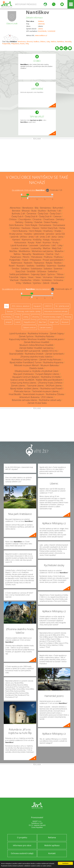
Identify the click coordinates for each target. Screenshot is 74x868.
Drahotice (15, 228)
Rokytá (49, 263)
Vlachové (14, 280)
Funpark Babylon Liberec (47, 374)
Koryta (31, 242)
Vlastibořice (26, 280)
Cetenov (57, 216)
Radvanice (39, 263)
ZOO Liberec (47, 397)
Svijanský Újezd (38, 274)
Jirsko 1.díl (34, 237)
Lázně (18, 322)
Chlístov (43, 42)
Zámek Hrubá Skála (37, 403)
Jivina (54, 237)
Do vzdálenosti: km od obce (28, 190)
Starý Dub (20, 271)
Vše (6, 306)
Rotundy (68, 317)
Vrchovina (58, 280)
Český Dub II (17, 216)
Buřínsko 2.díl (18, 214)
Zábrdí (46, 283)
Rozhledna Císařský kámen (25, 360)
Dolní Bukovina (16, 225)
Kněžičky (37, 240)
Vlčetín (37, 280)
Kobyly (46, 240)
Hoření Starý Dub (49, 228)
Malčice (53, 42)
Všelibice (41, 21)
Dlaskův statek (36, 368)
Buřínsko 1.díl (54, 211)
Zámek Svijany (57, 333)
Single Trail (54, 322)
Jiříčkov (24, 237)
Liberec (41, 29)
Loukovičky (36, 248)
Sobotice (48, 269)
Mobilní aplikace (52, 845)
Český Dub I (55, 214)
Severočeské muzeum (34, 394)
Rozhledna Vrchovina (38, 333)
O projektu (22, 837)
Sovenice (58, 269)
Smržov (16, 269)
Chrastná (37, 219)
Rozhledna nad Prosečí (51, 388)
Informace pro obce (22, 845)
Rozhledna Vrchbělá (51, 377)
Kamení (16, 240)
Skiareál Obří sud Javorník (28, 351)
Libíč (54, 245)
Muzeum (65, 322)
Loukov (15, 248)
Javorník (15, 237)
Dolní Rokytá (31, 225)
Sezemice (51, 266)
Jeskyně (9, 322)
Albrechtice (15, 208)
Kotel (38, 242)
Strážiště (31, 271)
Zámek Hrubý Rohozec (50, 360)
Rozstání (21, 266)
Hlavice (36, 228)
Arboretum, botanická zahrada (56, 311)
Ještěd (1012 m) (50, 351)
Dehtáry (60, 219)
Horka (62, 228)
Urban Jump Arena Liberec (23, 383)
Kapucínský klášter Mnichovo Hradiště (27, 339)
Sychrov (51, 274)
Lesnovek (34, 245)
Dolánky (29, 222)
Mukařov (59, 251)
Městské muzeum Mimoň (26, 365)
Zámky (26, 317)
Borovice (16, 211)
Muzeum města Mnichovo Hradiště (36, 345)
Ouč (57, 254)
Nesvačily (68, 42)
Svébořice (53, 271)
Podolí (25, 260)
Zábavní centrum (29, 328)
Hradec (58, 231)
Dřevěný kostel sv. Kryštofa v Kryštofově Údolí (36, 371)
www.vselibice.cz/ (41, 35)
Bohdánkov (46, 208)
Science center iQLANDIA (22, 380)
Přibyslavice (15, 44)
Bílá (37, 208)
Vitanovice (59, 277)
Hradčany (48, 231)
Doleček (38, 222)
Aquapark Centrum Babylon (26, 377)
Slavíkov (61, 266)
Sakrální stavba (45, 328)
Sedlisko (30, 266)
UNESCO (48, 306)
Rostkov (58, 263)
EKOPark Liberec (54, 386)
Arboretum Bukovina (29, 397)
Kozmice (47, 242)
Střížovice (42, 271)
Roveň (22, 44)
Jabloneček (39, 234)
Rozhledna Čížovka (55, 394)
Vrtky (27, 44)
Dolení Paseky (51, 222)
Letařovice (45, 245)
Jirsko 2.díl (45, 237)
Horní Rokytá (35, 231)
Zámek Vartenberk (54, 354)
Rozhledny (7, 317)
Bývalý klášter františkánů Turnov (26, 362)
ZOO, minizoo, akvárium (21, 306)
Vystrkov (37, 283)
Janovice (50, 234)
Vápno (23, 277)
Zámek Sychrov (26, 336)
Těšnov (60, 274)
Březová (30, 42)
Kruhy (55, 242)
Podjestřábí (6, 44)
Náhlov (17, 254)
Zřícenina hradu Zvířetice (50, 383)
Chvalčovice (49, 219)
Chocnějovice (25, 219)
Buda (34, 211)
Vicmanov (48, 277)
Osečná (50, 254)
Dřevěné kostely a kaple (52, 317)
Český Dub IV (45, 216)
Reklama (52, 837)
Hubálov (28, 234)
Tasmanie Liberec (36, 386)
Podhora (48, 257)
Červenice (31, 214)
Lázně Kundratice (19, 245)
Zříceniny (36, 317)
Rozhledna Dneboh (34, 354)
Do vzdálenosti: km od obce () (26, 289)
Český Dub (43, 214)
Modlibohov (24, 251)
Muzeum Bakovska (50, 365)
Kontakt (52, 853)
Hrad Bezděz (15, 394)
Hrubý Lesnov (16, 234)
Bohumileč (58, 208)
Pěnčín (26, 257)
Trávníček (14, 277)
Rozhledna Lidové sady (50, 400)
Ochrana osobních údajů (22, 853)
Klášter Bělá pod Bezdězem (49, 380)
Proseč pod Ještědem (53, 260)
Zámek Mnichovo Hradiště (36, 342)
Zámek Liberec (18, 386)
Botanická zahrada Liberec (25, 400)
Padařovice (16, 257)
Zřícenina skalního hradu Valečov (36, 357)
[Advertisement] (37, 156)
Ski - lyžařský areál (62, 306)
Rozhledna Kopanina (53, 362)
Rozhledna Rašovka (45, 336)
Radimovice (17, 263)
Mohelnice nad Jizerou (42, 251)
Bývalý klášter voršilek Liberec (24, 388)
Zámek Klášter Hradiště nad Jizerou (36, 348)
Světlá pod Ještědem (19, 274)
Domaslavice (45, 225)
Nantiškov (37, 12)
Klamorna (27, 240)
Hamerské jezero (55, 339)
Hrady (17, 317)
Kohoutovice (20, 242)
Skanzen (10, 311)
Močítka (13, 251)
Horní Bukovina (20, 231)
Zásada (55, 283)
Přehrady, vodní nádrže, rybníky (29, 311)
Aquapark (37, 306)
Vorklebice (47, 280)
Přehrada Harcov (22, 391)
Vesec (31, 277)
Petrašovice (37, 257)
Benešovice (22, 42)
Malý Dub (57, 248)
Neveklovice (38, 254)
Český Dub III (31, 216)
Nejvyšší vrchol (29, 322)
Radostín (28, 263)
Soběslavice (36, 269)
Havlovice (26, 228)
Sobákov (25, 269)
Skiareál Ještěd (16, 354)
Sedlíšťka (41, 266)
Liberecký (41, 24)
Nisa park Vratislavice (24, 374)
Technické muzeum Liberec (45, 391)
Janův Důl (60, 234)
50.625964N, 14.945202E (47, 31)
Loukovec (25, 248)
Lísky (48, 42)
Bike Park (42, 322)
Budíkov (36, 42)
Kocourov (56, 240)
